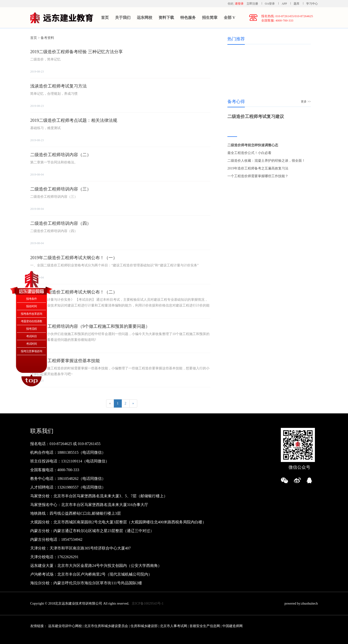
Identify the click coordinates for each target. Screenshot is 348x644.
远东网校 (145, 18)
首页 (105, 18)
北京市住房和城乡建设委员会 (106, 626)
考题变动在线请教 (31, 321)
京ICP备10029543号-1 (148, 604)
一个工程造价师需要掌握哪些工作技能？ (258, 176)
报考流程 (31, 329)
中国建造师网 (232, 626)
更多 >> (306, 102)
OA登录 (270, 4)
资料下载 (166, 18)
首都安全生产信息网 (205, 626)
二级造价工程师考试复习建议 (256, 117)
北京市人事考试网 (174, 626)
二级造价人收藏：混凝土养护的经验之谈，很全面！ (266, 161)
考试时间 (31, 344)
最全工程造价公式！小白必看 (249, 153)
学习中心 (312, 4)
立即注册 (252, 4)
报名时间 (31, 306)
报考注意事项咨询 (31, 351)
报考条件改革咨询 (31, 314)
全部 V (230, 18)
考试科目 (31, 336)
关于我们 (123, 18)
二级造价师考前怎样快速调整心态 (253, 145)
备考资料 (47, 38)
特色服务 (188, 18)
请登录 (239, 4)
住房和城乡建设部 (144, 626)
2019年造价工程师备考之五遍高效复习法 (258, 168)
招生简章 (210, 18)
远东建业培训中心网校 (65, 626)
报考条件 (31, 299)
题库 (297, 4)
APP (284, 4)
